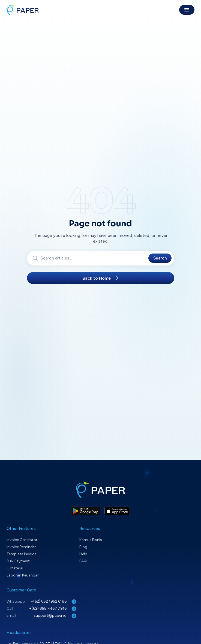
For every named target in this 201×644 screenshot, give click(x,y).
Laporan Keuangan (23, 575)
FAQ (83, 561)
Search (160, 258)
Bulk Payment (18, 561)
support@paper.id (56, 616)
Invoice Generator (22, 540)
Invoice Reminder (21, 547)
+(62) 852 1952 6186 (54, 602)
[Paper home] (23, 10)
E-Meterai (15, 568)
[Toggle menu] (187, 10)
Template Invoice (21, 554)
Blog (83, 547)
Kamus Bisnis (91, 540)
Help (83, 554)
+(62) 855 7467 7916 (53, 609)
